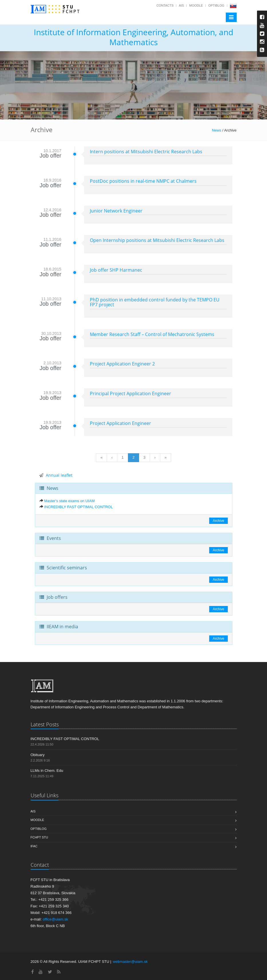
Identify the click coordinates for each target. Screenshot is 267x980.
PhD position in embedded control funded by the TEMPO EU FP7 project (155, 302)
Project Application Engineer (120, 423)
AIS (181, 5)
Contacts (165, 5)
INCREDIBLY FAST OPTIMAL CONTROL (78, 507)
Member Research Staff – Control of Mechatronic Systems (152, 334)
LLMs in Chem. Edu (47, 771)
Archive (218, 521)
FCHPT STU (39, 837)
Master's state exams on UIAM (69, 501)
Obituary (38, 755)
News (217, 130)
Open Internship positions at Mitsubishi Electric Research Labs (157, 240)
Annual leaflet (59, 475)
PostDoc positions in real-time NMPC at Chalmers (143, 181)
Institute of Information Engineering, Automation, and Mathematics (133, 37)
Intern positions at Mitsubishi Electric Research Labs (146, 152)
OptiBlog (216, 5)
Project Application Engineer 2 (122, 364)
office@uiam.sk (55, 919)
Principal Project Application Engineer (130, 393)
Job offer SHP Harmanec (116, 270)
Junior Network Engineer (116, 211)
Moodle (196, 5)
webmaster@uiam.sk (130, 962)
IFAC (34, 846)
